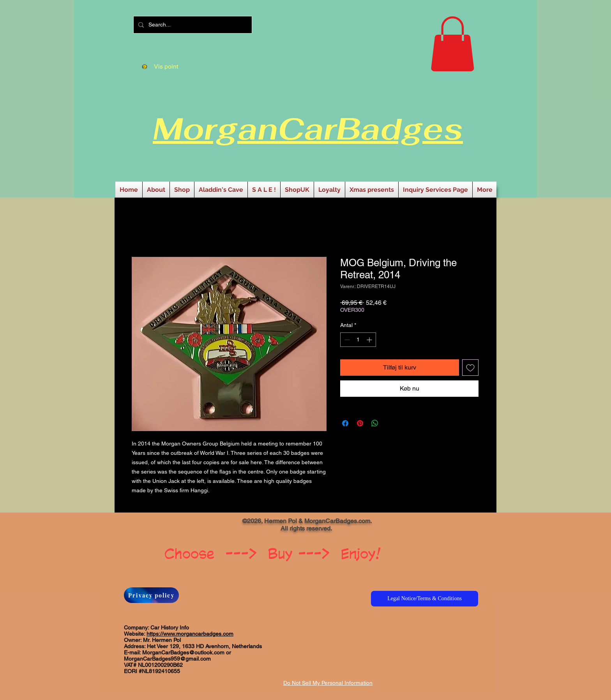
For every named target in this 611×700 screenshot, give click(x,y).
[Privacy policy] (151, 595)
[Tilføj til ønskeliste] (470, 368)
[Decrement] (346, 340)
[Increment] (370, 340)
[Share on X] (390, 423)
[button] (452, 44)
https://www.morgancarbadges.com (190, 634)
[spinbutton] (358, 340)
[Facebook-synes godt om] (162, 524)
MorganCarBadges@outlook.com (183, 652)
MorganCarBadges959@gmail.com (167, 659)
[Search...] (192, 25)
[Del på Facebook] (345, 423)
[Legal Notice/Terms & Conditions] (425, 599)
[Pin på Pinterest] (360, 423)
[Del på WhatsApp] (375, 423)
